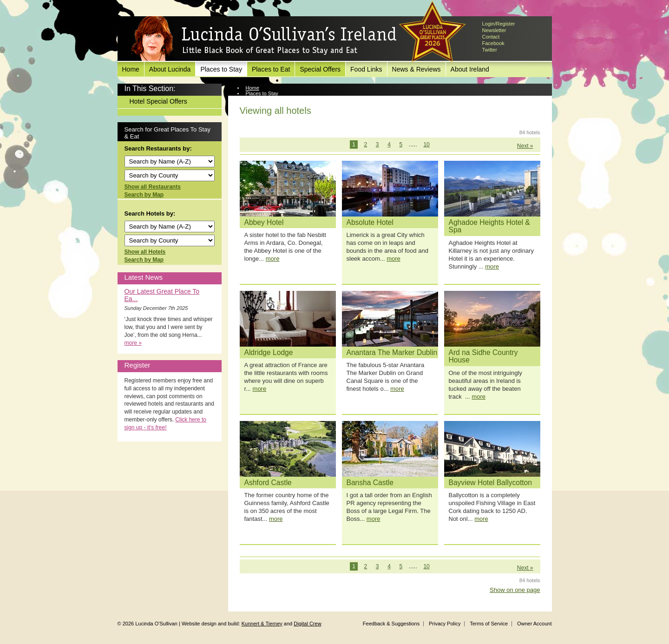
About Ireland (470, 69)
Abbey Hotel (264, 222)
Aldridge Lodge (269, 352)
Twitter (490, 50)
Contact (491, 37)
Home (131, 69)
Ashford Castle (268, 483)
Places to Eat (271, 69)
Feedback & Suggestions (391, 624)
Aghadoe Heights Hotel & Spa (489, 226)
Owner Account (535, 624)
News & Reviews (416, 69)
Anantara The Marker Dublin (392, 352)
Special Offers (320, 69)
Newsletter (494, 30)
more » (133, 343)
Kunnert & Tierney (262, 624)
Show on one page (515, 590)
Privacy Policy (445, 624)
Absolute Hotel (370, 222)
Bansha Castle (370, 483)
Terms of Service (489, 624)
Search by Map (144, 195)
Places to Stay (221, 69)
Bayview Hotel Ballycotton (490, 483)
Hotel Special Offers (158, 101)
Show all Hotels (145, 252)
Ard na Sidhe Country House (483, 356)
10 (426, 145)
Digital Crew (307, 624)
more (273, 259)
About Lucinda (170, 69)
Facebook (493, 43)
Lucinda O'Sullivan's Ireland (264, 39)
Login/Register (499, 24)
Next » (525, 146)
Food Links (366, 69)
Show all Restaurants (153, 187)
